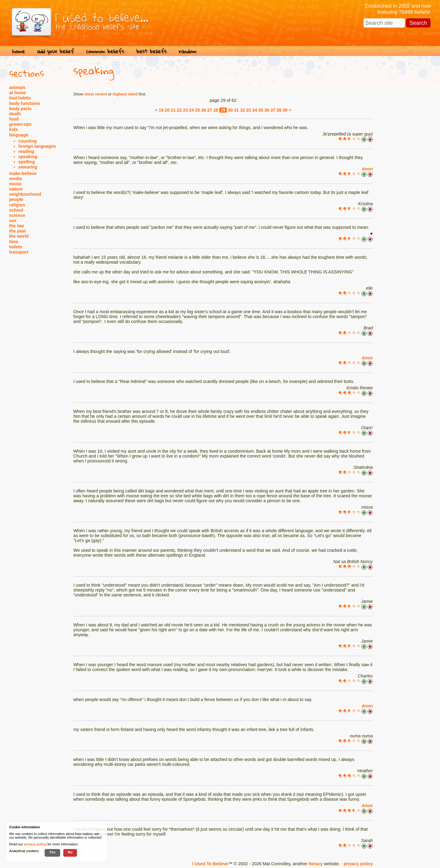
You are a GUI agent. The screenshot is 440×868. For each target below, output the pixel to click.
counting (28, 141)
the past (18, 231)
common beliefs (105, 51)
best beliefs (151, 51)
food (14, 119)
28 (216, 110)
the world (19, 236)
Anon (367, 169)
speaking (28, 157)
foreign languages (37, 146)
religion (17, 205)
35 (261, 110)
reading (26, 151)
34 (255, 110)
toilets (16, 247)
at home (18, 93)
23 (185, 110)
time (14, 242)
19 (161, 110)
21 (173, 110)
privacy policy (358, 864)
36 (267, 110)
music (15, 184)
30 (230, 110)
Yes (52, 852)
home (18, 51)
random (188, 51)
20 (167, 110)
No (70, 852)
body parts (20, 109)
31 (237, 110)
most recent (96, 94)
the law (16, 226)
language (19, 135)
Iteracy (316, 864)
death (15, 114)
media (15, 179)
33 (249, 110)
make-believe (23, 173)
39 (285, 110)
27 (210, 110)
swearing (28, 167)
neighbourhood (25, 194)
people (16, 199)
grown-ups (20, 124)
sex (13, 221)
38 (279, 110)
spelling (27, 162)
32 (243, 110)
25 (198, 110)
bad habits (20, 98)
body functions (25, 103)
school (16, 210)
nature (16, 189)
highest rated (125, 94)
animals (17, 87)
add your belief (55, 51)
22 (179, 110)
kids (14, 129)
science (17, 215)
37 (273, 110)
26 (204, 110)
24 (192, 110)
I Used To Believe (210, 864)
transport (19, 252)
